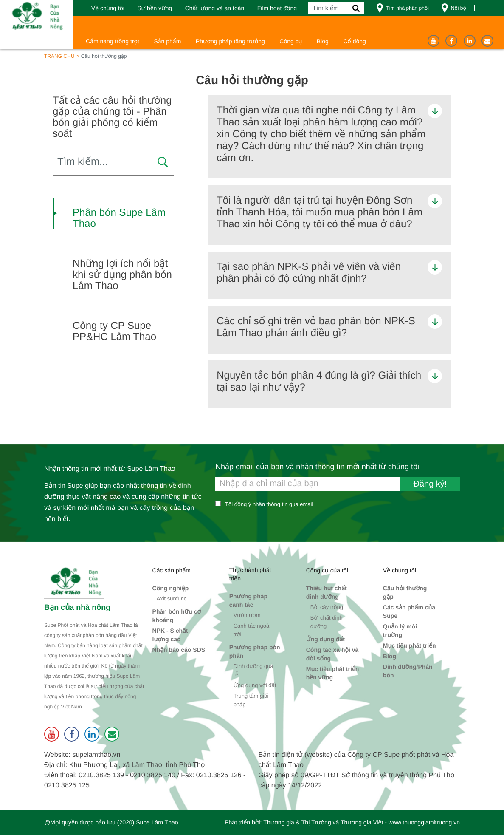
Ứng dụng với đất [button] (255, 685)
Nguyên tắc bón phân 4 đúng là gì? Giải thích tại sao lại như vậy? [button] (319, 381)
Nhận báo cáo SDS (179, 650)
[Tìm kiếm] (336, 8)
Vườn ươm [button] (247, 615)
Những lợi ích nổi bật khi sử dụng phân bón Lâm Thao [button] (122, 275)
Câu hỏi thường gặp (405, 592)
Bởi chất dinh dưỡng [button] (327, 622)
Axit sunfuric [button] (172, 599)
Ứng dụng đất (325, 639)
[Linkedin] (470, 41)
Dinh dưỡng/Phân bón (408, 671)
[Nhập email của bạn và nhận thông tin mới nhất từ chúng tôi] (338, 484)
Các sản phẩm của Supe (409, 611)
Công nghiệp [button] (171, 588)
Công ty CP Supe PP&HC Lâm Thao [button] (114, 331)
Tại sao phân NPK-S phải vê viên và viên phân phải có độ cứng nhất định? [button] (309, 273)
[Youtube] (434, 41)
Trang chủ (59, 56)
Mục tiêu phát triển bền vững (333, 673)
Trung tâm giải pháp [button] (251, 700)
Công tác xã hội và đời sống (332, 654)
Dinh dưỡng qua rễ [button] (253, 670)
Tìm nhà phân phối (407, 8)
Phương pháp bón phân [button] (255, 651)
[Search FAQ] (113, 162)
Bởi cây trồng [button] (327, 607)
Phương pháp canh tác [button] (248, 600)
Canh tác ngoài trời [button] (252, 630)
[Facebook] (451, 41)
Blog (390, 656)
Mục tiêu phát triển (410, 645)
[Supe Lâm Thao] (75, 583)
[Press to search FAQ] (163, 163)
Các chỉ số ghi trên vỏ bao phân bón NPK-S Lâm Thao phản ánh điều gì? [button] (316, 327)
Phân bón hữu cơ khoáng (177, 616)
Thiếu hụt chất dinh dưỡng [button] (327, 592)
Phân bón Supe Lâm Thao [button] (119, 218)
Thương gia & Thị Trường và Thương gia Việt (323, 822)
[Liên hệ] (487, 41)
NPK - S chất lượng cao (170, 635)
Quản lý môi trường (400, 631)
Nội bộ (459, 8)
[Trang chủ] (37, 17)
